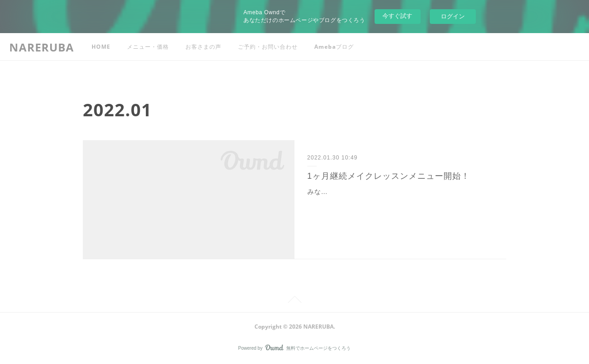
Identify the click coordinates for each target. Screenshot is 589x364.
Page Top (294, 301)
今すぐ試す (397, 16)
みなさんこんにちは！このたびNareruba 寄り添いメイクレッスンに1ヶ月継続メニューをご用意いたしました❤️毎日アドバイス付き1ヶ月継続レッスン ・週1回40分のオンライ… (400, 203)
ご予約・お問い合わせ (268, 47)
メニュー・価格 (148, 47)
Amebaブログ (334, 47)
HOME (101, 47)
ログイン (453, 16)
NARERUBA (42, 47)
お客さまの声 (203, 47)
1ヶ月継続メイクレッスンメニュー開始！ (389, 176)
